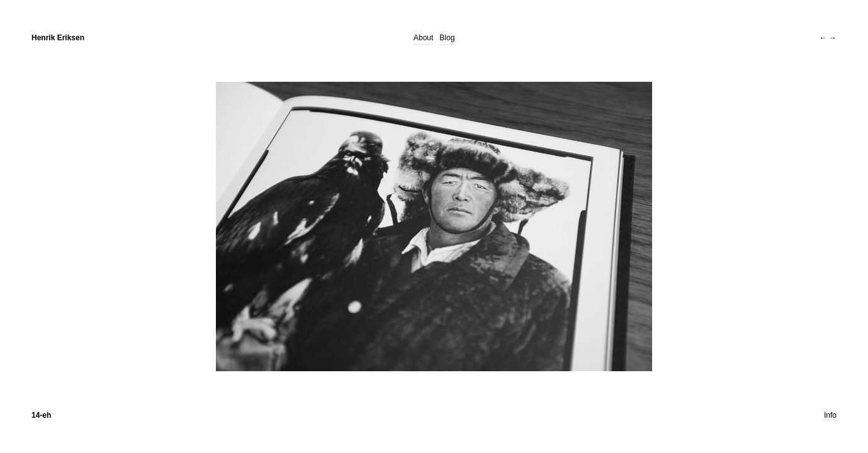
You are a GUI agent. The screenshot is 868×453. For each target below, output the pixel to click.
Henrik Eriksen (58, 38)
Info (830, 415)
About (423, 38)
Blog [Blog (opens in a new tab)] (447, 38)
